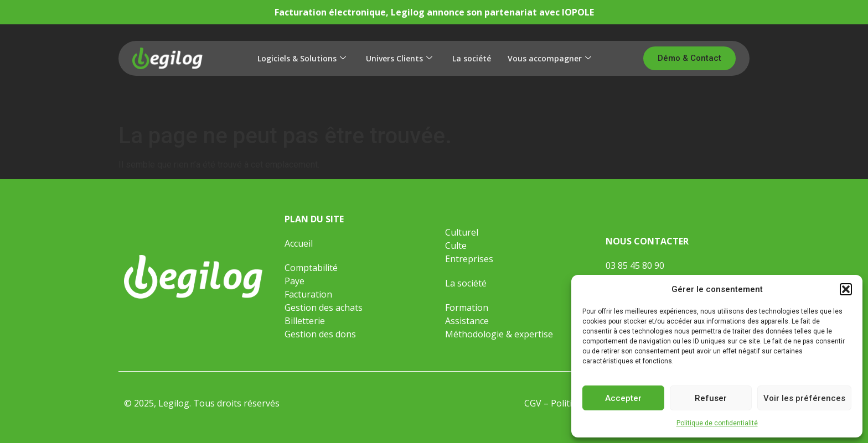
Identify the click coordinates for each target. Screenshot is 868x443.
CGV (533, 403)
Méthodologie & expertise (499, 334)
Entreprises (469, 259)
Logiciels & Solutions (302, 58)
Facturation (308, 294)
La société (472, 58)
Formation (468, 308)
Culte (456, 246)
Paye (294, 281)
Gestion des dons (320, 334)
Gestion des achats (324, 308)
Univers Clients (399, 58)
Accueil (299, 243)
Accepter (623, 398)
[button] (846, 289)
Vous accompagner (549, 58)
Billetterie (305, 321)
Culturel (462, 232)
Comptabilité (311, 268)
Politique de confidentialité (717, 423)
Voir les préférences (804, 398)
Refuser (711, 398)
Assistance (467, 321)
